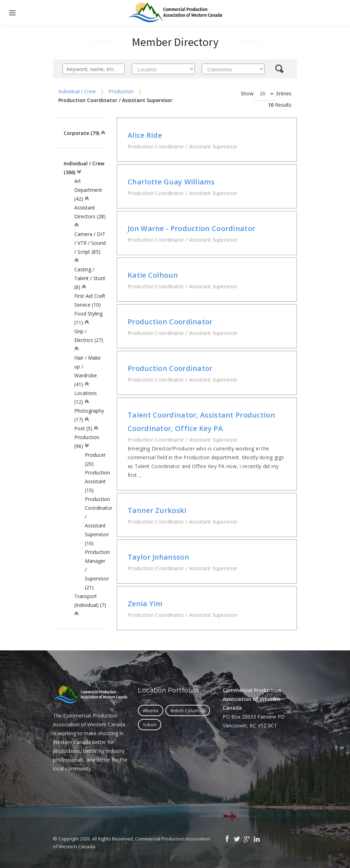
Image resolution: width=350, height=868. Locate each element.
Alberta (151, 710)
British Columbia (188, 710)
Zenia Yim (145, 604)
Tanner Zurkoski (157, 510)
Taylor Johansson (158, 557)
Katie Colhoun (153, 275)
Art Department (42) (88, 190)
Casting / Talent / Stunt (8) (90, 278)
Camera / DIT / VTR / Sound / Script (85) (90, 243)
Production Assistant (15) (97, 481)
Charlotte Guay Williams (171, 182)
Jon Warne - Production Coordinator (191, 228)
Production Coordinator (170, 322)
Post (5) (83, 428)
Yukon (150, 725)
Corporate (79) (81, 133)
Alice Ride (145, 135)
